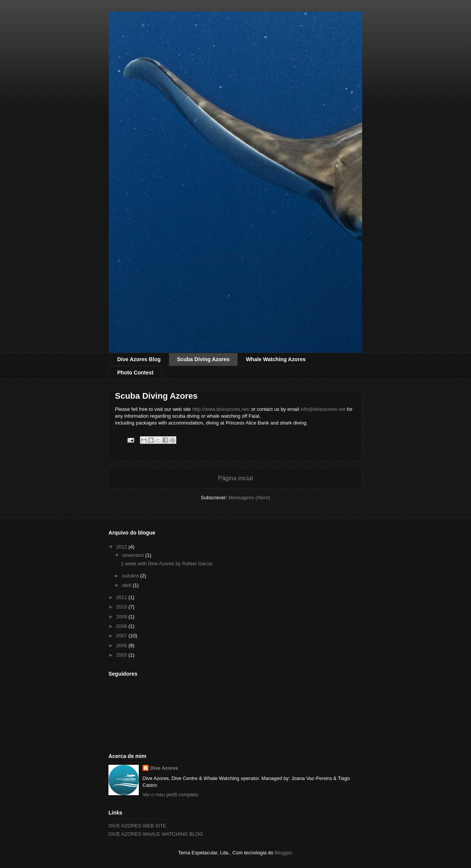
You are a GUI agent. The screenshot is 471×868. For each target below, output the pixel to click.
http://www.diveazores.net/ (221, 409)
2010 (122, 607)
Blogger (283, 853)
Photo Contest (135, 373)
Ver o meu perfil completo (170, 795)
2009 (122, 617)
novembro (134, 555)
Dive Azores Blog (139, 359)
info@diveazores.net (323, 409)
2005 (122, 655)
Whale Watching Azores (276, 359)
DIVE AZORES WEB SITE (137, 826)
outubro (131, 576)
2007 (122, 636)
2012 (122, 547)
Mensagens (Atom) (250, 498)
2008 (122, 626)
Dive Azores (164, 768)
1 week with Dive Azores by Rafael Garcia (166, 564)
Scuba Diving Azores (203, 359)
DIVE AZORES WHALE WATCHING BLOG (156, 834)
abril (127, 585)
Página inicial (235, 478)
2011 (122, 597)
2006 (122, 645)
